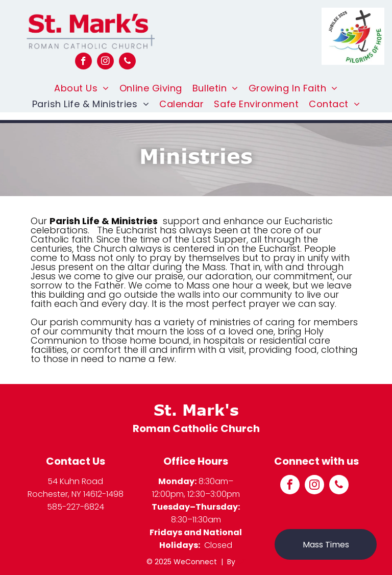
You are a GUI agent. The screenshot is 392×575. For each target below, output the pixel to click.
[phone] (127, 62)
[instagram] (105, 62)
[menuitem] (82, 88)
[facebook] (83, 62)
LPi (242, 562)
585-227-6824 (76, 507)
